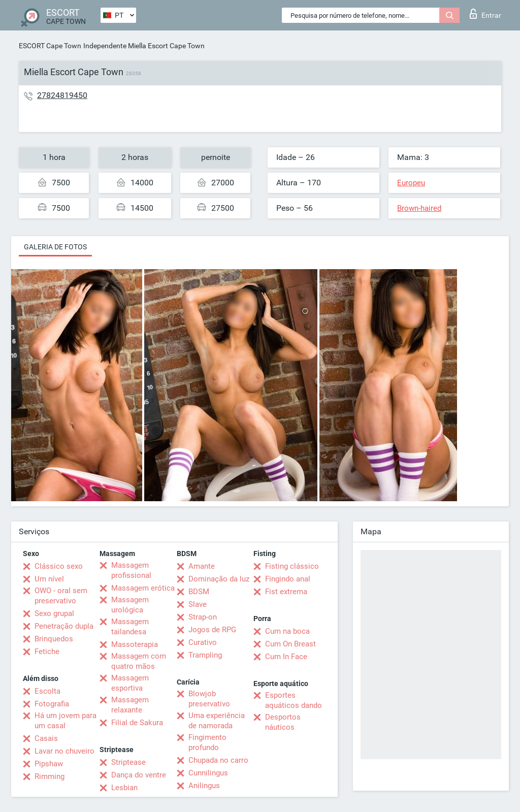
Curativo (203, 642)
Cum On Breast (290, 644)
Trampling (205, 655)
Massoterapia (135, 644)
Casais (46, 738)
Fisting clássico (292, 566)
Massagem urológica (130, 605)
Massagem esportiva (130, 683)
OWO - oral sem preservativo (61, 596)
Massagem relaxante (130, 705)
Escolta (47, 691)
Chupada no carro (218, 760)
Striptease (128, 762)
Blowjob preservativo (209, 699)
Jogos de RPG (212, 630)
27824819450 (62, 95)
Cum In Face (286, 657)
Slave (198, 604)
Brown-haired (419, 208)
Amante (202, 566)
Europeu (411, 183)
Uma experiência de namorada (217, 721)
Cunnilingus (208, 773)
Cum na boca (287, 631)
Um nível (49, 579)
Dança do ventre (139, 775)
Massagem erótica (143, 588)
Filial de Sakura (137, 723)
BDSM (199, 592)
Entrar (485, 14)
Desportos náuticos (283, 722)
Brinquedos (54, 639)
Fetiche (47, 652)
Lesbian (124, 788)
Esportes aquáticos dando (294, 700)
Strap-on (203, 617)
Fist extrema (286, 592)
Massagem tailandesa (130, 627)
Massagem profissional (131, 570)
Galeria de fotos (55, 247)
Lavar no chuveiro (64, 751)
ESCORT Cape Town (50, 46)
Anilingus (204, 786)
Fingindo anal (288, 579)
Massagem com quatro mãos (139, 661)
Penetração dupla (64, 626)
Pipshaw (49, 764)
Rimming (50, 776)
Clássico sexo (59, 566)
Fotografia (52, 704)
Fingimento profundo (207, 742)
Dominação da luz (219, 579)
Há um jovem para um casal (66, 721)
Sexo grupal (54, 613)
